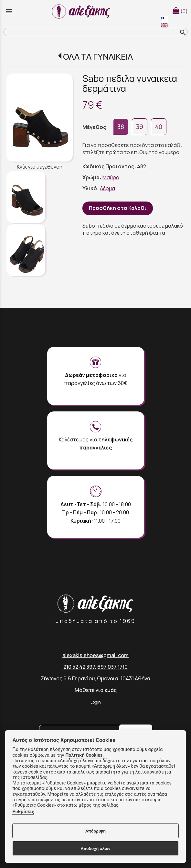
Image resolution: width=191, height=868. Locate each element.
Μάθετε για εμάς (96, 690)
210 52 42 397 (79, 667)
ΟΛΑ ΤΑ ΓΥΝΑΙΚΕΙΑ (98, 57)
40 (159, 127)
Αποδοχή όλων (95, 848)
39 (140, 127)
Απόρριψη (95, 831)
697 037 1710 (112, 667)
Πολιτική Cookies (84, 755)
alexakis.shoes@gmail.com (95, 655)
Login (96, 702)
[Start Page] (82, 11)
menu (9, 11)
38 (121, 127)
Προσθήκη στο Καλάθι (118, 208)
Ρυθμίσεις (23, 812)
